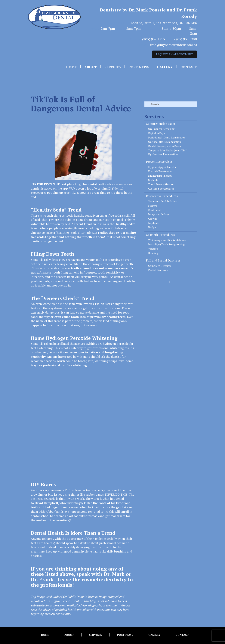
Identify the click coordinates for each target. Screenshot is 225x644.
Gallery (165, 67)
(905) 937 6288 (186, 39)
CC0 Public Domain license (79, 597)
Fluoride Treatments (160, 171)
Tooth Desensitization (161, 184)
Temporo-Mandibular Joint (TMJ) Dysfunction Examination (168, 152)
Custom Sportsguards (161, 189)
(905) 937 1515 (154, 39)
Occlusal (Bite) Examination (165, 142)
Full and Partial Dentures (163, 260)
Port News (139, 67)
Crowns (153, 219)
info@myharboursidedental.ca (174, 45)
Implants (154, 223)
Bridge (152, 227)
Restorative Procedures (162, 196)
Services (113, 67)
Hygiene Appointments (162, 167)
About (91, 67)
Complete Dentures (160, 266)
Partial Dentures (158, 270)
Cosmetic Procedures (160, 235)
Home (71, 67)
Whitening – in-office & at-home (167, 240)
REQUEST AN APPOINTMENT (174, 54)
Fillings (153, 206)
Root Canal (155, 210)
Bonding (153, 253)
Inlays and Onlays (159, 214)
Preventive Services (159, 162)
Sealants (153, 180)
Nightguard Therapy (160, 176)
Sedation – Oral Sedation (163, 201)
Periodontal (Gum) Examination (167, 137)
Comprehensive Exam (160, 124)
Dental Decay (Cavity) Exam (165, 146)
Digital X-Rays (157, 133)
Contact (189, 67)
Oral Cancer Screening (161, 129)
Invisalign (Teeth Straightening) (167, 244)
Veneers (153, 249)
